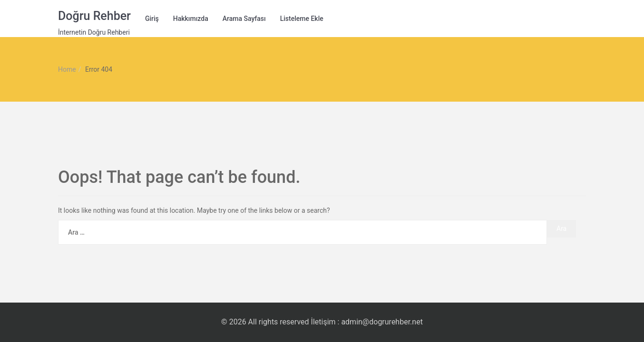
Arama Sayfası (244, 19)
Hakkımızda (191, 19)
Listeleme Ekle (302, 19)
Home (67, 69)
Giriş (152, 19)
